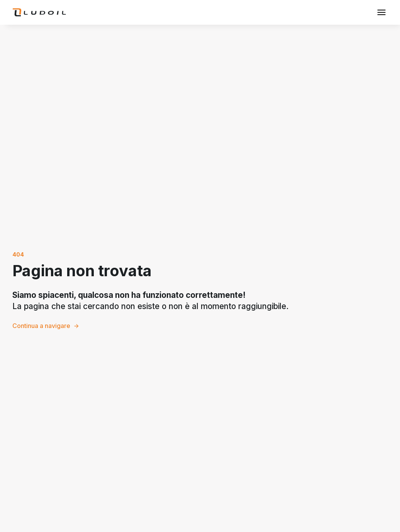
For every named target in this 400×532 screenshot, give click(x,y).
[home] (39, 12)
